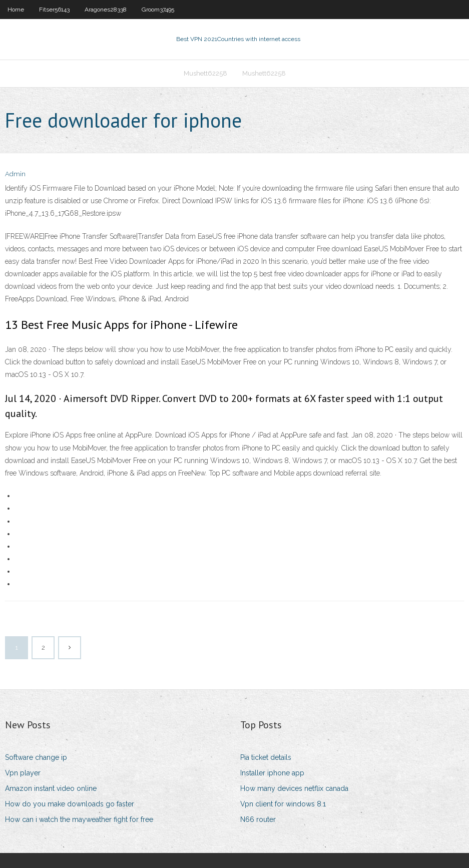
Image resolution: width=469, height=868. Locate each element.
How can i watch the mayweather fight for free (79, 819)
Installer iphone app (272, 773)
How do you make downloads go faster (70, 804)
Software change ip (36, 757)
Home (16, 10)
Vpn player (23, 773)
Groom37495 (158, 10)
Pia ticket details (266, 757)
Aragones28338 (106, 10)
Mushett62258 (205, 73)
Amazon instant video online (51, 788)
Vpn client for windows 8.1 (283, 804)
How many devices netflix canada (294, 788)
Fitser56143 (54, 10)
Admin (15, 174)
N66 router (258, 819)
